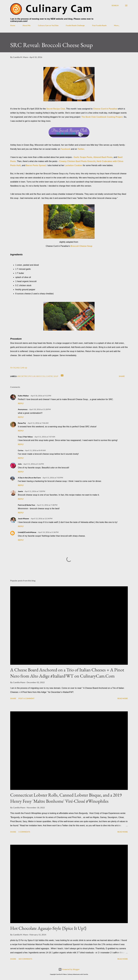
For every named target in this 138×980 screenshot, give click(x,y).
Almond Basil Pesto (103, 157)
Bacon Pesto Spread (36, 165)
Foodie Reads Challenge (75, 25)
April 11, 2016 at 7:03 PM (53, 478)
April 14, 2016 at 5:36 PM (48, 532)
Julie (20, 464)
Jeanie (20, 491)
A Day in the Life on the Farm (29, 478)
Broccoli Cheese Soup (81, 246)
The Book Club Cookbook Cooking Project (102, 117)
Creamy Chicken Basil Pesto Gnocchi (77, 161)
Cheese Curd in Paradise (105, 109)
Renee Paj (22, 423)
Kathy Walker (23, 396)
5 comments (24, 832)
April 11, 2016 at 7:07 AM (45, 437)
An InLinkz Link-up (19, 368)
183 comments (25, 959)
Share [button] (122, 376)
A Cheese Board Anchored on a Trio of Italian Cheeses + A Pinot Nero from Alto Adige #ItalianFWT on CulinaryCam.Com (67, 673)
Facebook (65, 149)
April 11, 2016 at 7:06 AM (38, 423)
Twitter (81, 149)
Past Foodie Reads (99, 25)
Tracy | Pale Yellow (25, 437)
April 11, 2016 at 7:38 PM (47, 505)
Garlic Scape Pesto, (83, 157)
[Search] (115, 5)
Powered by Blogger (69, 969)
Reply (21, 403)
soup (56, 376)
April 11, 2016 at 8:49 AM (35, 450)
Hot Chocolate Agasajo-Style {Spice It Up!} (48, 928)
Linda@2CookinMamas (27, 532)
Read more (123, 698)
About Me (26, 25)
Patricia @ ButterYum (27, 505)
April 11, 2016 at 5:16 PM (34, 464)
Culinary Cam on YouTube (48, 25)
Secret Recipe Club (56, 109)
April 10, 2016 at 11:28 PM (40, 409)
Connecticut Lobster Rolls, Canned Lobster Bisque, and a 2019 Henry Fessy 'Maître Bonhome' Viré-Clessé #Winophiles (66, 798)
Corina (21, 450)
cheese (49, 376)
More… (117, 25)
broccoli (41, 376)
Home (13, 25)
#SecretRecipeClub (26, 376)
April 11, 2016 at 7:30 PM (35, 491)
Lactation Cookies (73, 165)
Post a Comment (26, 698)
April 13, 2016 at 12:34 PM (42, 519)
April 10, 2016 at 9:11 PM (41, 396)
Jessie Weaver (24, 519)
